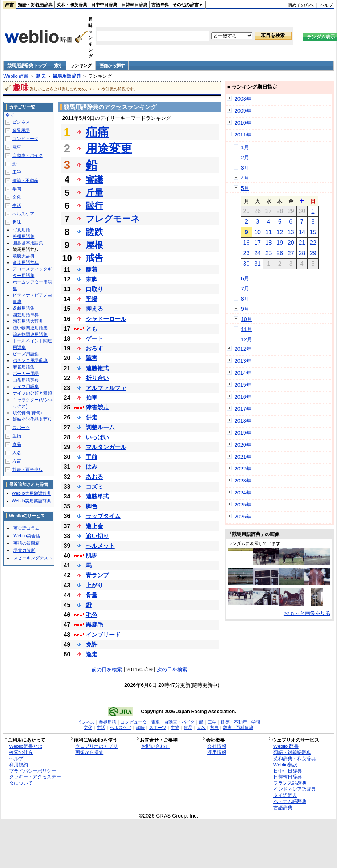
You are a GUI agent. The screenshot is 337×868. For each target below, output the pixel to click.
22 (313, 243)
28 (302, 253)
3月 (245, 168)
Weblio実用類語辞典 (31, 493)
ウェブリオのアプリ (96, 746)
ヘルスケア (23, 214)
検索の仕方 (21, 752)
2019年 (243, 433)
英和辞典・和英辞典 (295, 759)
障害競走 (97, 407)
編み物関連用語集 (30, 334)
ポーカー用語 (26, 374)
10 (257, 232)
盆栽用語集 (24, 308)
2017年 (243, 409)
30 (247, 264)
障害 (92, 358)
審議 (94, 180)
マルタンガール (106, 447)
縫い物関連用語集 (30, 328)
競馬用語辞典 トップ (27, 66)
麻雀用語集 (24, 367)
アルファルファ (106, 388)
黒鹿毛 (94, 625)
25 (269, 253)
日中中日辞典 (104, 5)
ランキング (81, 66)
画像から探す (112, 66)
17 (257, 243)
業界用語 (21, 130)
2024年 (243, 493)
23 (247, 253)
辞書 (9, 5)
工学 (17, 172)
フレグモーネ (113, 219)
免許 (92, 645)
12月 (247, 339)
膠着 (92, 270)
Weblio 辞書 (16, 76)
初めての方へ (301, 5)
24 (257, 253)
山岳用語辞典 (26, 380)
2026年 (243, 517)
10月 (247, 319)
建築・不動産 (25, 180)
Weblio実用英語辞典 (31, 501)
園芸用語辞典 (26, 315)
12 (280, 232)
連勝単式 (97, 496)
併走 (92, 417)
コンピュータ (25, 139)
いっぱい (97, 437)
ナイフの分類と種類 (32, 393)
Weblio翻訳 (285, 765)
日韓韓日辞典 (134, 5)
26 (280, 253)
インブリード (103, 635)
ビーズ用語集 (26, 354)
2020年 (243, 445)
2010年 (243, 123)
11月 (247, 329)
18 (269, 243)
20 (291, 243)
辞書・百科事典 (28, 469)
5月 (245, 188)
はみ (92, 467)
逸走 (92, 654)
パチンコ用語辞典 (30, 360)
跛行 (94, 206)
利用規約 (19, 765)
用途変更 (109, 148)
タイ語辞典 (285, 795)
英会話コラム (27, 528)
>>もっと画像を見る (307, 613)
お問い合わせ (155, 746)
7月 (245, 289)
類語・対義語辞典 (35, 5)
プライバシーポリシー (33, 771)
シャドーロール (106, 319)
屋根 (94, 245)
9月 (245, 309)
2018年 (243, 421)
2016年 (243, 397)
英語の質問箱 (27, 543)
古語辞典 (160, 5)
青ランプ (97, 575)
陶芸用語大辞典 (28, 321)
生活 (17, 205)
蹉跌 (94, 232)
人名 (17, 453)
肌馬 (92, 556)
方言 (17, 461)
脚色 (92, 506)
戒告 (94, 258)
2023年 (243, 481)
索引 (58, 66)
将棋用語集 (24, 236)
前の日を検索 (107, 669)
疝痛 (97, 132)
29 (313, 253)
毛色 (92, 615)
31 (257, 264)
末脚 (92, 279)
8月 (245, 299)
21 (302, 243)
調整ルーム (100, 427)
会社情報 (217, 746)
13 (291, 232)
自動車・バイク (28, 155)
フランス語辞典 (290, 783)
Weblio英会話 (27, 536)
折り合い (97, 378)
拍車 (92, 398)
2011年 (243, 135)
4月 (245, 178)
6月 (245, 278)
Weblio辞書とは (26, 746)
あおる (94, 477)
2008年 (243, 99)
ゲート (94, 339)
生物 (17, 436)
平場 (92, 299)
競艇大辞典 (24, 256)
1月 (245, 147)
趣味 (41, 76)
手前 (92, 457)
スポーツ (21, 428)
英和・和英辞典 (72, 5)
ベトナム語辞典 (290, 801)
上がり (94, 585)
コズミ (94, 487)
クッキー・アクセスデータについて (35, 780)
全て (10, 115)
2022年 (243, 469)
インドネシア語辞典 (295, 789)
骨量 (92, 595)
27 (291, 253)
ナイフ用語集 (26, 387)
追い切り (97, 536)
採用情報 (217, 752)
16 (247, 243)
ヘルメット (100, 546)
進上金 (94, 526)
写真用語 (21, 230)
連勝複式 (97, 368)
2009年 (243, 111)
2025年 (243, 505)
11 (269, 232)
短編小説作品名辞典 (32, 419)
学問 (17, 189)
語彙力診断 (24, 550)
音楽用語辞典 (26, 262)
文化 (17, 197)
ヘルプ (326, 5)
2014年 (243, 373)
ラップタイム (103, 516)
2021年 (243, 457)
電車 (17, 147)
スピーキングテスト (33, 558)
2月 (245, 158)
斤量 (94, 193)
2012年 (243, 349)
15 (313, 232)
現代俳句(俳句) (27, 413)
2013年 (243, 361)
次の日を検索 (172, 669)
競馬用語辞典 (67, 76)
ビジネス (21, 122)
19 (280, 243)
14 (302, 232)
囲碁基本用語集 (28, 243)
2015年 (243, 385)
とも (92, 329)
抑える (94, 309)
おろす (94, 348)
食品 (17, 444)
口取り (94, 289)
